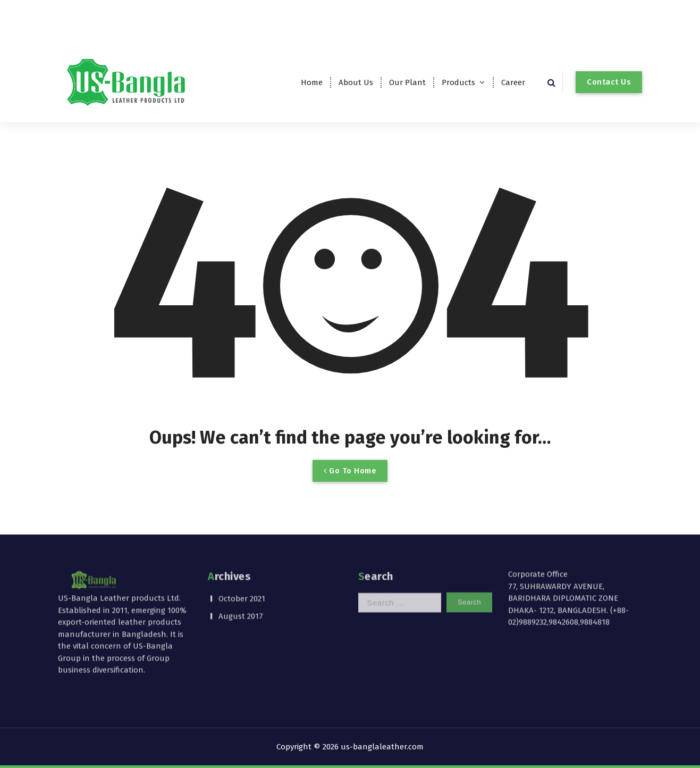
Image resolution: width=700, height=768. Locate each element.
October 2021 (242, 562)
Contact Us (609, 82)
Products (458, 82)
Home (312, 82)
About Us (356, 82)
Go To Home (350, 485)
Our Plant (407, 82)
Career (513, 82)
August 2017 (241, 579)
